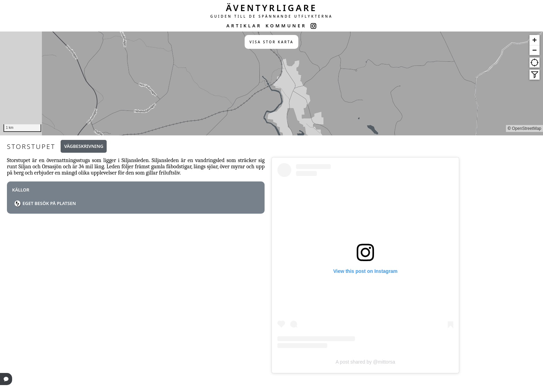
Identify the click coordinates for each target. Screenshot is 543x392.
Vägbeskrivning (84, 146)
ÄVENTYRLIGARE (271, 8)
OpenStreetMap (527, 128)
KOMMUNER (286, 26)
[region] (271, 83)
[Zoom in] (535, 40)
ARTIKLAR (244, 26)
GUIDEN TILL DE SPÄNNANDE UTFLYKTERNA (271, 16)
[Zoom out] (535, 50)
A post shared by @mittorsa (365, 362)
